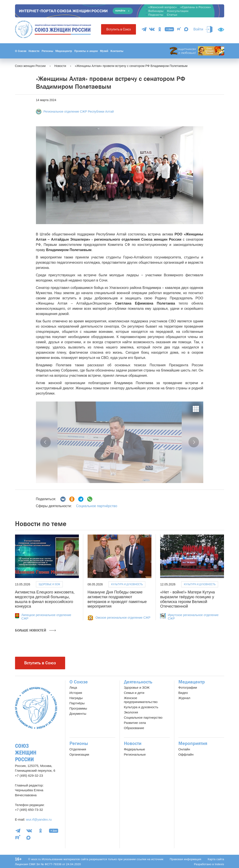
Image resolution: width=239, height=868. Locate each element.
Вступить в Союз (119, 29)
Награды (76, 698)
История (76, 693)
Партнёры (77, 703)
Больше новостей (35, 630)
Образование (134, 728)
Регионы (47, 51)
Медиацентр (64, 51)
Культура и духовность (127, 584)
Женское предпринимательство (141, 700)
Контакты (117, 51)
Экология (131, 712)
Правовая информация (186, 859)
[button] (46, 442)
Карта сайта (216, 859)
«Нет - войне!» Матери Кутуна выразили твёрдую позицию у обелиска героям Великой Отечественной (187, 599)
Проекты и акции (86, 51)
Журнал (184, 698)
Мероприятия (193, 743)
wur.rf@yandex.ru (39, 819)
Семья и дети (134, 693)
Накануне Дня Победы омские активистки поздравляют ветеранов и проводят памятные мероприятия (117, 599)
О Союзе (21, 51)
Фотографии (188, 687)
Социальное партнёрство (97, 506)
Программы (78, 708)
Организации (79, 754)
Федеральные (135, 749)
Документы (78, 714)
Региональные (135, 754)
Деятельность (138, 682)
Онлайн (184, 749)
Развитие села (135, 723)
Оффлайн (186, 754)
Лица (73, 687)
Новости (34, 51)
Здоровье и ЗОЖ (49, 584)
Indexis (219, 864)
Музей (104, 51)
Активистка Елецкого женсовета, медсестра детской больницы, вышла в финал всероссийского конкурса (45, 599)
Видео (183, 693)
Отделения (78, 749)
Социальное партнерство (143, 717)
